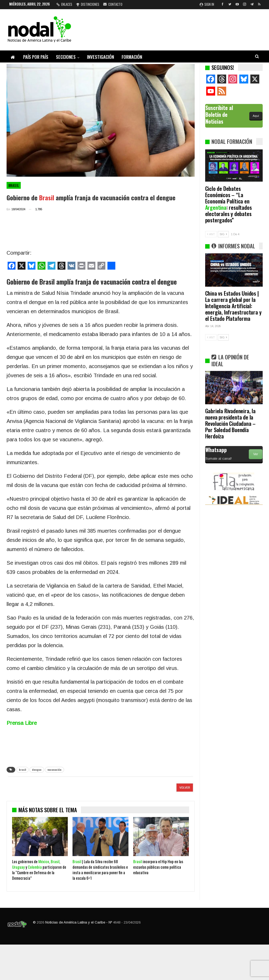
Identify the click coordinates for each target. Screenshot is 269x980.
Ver (256, 454)
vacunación (55, 770)
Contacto (113, 4)
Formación (132, 57)
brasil (22, 770)
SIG (223, 234)
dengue (37, 770)
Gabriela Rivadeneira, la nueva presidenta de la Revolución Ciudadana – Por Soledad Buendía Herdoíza (231, 423)
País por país (36, 57)
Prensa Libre (22, 723)
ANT (211, 234)
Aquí (256, 116)
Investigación (100, 57)
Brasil (14, 185)
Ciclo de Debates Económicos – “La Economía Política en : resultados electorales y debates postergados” (229, 204)
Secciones (66, 57)
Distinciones (88, 4)
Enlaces (64, 4)
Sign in (207, 4)
